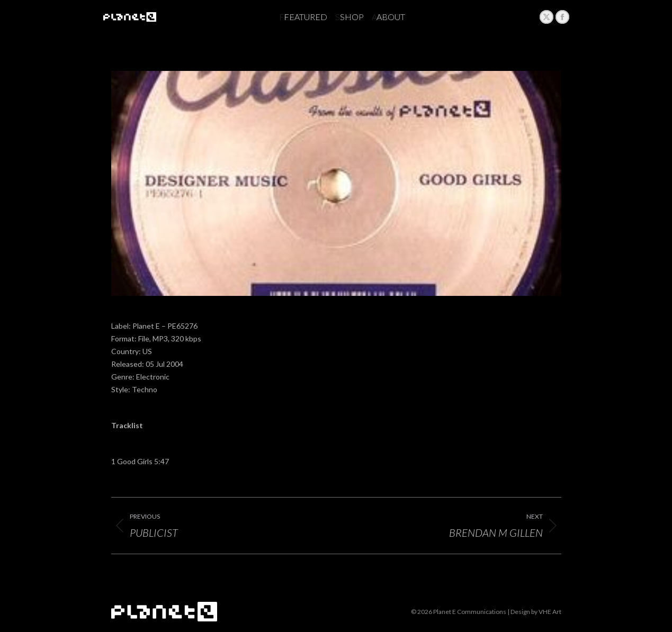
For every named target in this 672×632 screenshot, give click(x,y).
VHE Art (550, 612)
